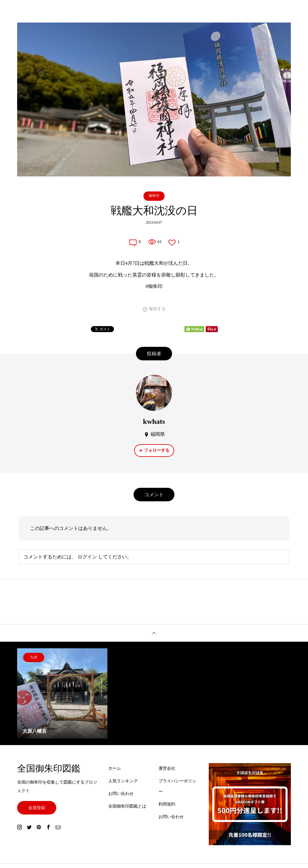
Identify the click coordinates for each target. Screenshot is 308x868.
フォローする (157, 450)
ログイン (87, 557)
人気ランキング (123, 781)
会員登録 (37, 808)
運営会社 (167, 768)
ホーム (115, 768)
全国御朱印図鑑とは (127, 806)
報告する (157, 309)
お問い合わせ (121, 794)
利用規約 (167, 804)
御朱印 (154, 196)
